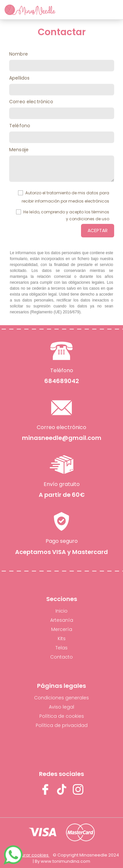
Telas (61, 648)
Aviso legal (61, 707)
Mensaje (19, 150)
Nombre (19, 54)
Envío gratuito (62, 484)
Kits (62, 639)
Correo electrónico (31, 102)
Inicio (61, 611)
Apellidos (19, 78)
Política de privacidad (62, 725)
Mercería (62, 629)
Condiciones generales (61, 698)
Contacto (61, 657)
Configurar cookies (29, 855)
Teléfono (20, 126)
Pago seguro (62, 541)
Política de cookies (62, 716)
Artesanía (62, 620)
